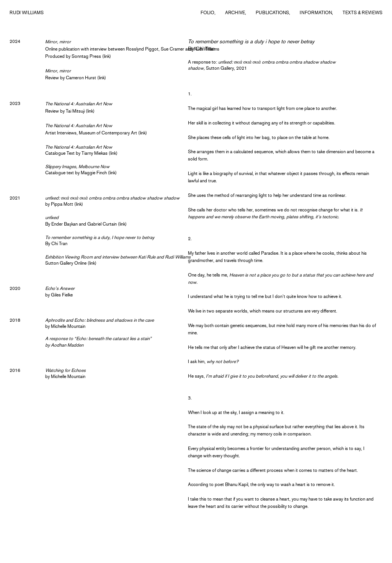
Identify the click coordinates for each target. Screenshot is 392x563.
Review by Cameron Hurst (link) (76, 78)
